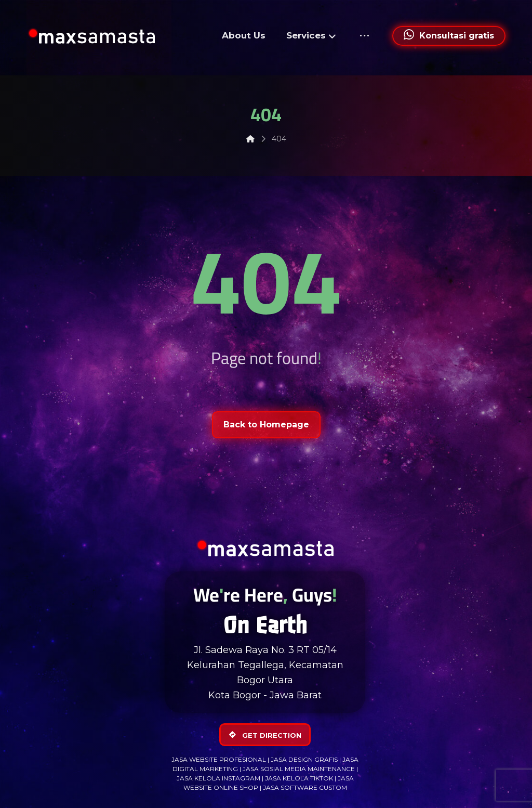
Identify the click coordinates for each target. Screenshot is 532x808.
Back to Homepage (266, 425)
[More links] (364, 36)
